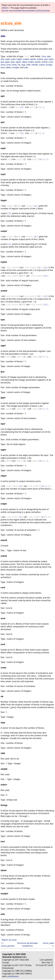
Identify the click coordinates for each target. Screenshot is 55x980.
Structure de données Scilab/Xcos (27, 944)
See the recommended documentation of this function (26, 11)
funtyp (49, 65)
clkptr (24, 62)
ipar (2, 62)
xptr (49, 56)
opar (13, 62)
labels (8, 67)
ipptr (7, 62)
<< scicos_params (8, 944)
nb (19, 65)
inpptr (19, 59)
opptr (18, 62)
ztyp (23, 65)
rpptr (51, 59)
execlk (38, 62)
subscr (42, 65)
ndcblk (35, 65)
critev (14, 65)
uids (26, 67)
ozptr (8, 59)
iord (3, 67)
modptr (16, 67)
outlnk (40, 59)
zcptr (13, 59)
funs (44, 56)
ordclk (44, 62)
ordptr (31, 62)
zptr (2, 59)
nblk (28, 65)
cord (51, 62)
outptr (26, 59)
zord (8, 65)
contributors (13, 976)
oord (3, 65)
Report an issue (9, 940)
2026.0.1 (6, 8)
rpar (46, 59)
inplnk (33, 59)
